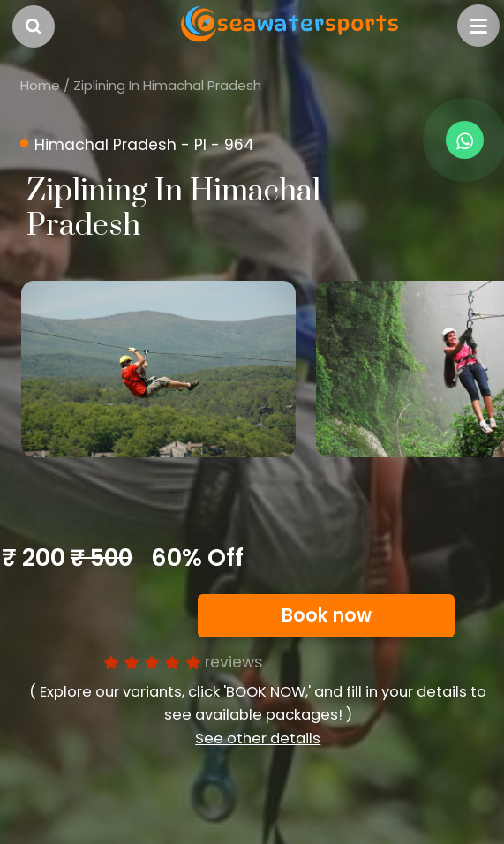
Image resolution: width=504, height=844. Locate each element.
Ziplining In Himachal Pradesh (167, 85)
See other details (258, 738)
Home (40, 85)
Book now (327, 615)
